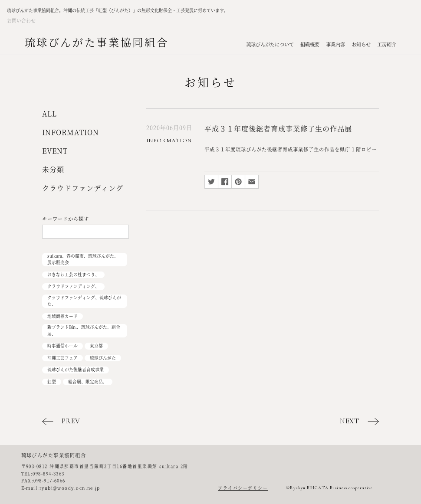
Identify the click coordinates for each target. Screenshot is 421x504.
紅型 (52, 382)
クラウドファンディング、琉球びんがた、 (84, 301)
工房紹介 (387, 44)
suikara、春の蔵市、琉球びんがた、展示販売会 (83, 259)
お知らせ (361, 44)
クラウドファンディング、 (73, 286)
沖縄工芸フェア (62, 358)
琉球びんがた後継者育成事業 (76, 370)
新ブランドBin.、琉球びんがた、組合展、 (84, 331)
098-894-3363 (48, 474)
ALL (49, 113)
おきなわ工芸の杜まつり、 (73, 275)
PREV (71, 421)
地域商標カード (62, 316)
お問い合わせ (21, 20)
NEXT (350, 421)
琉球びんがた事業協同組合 (97, 42)
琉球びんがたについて (270, 44)
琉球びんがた (103, 358)
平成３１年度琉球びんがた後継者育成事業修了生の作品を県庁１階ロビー (291, 149)
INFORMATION (71, 132)
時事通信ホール (62, 346)
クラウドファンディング (83, 188)
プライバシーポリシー (243, 488)
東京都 (96, 346)
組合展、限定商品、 (88, 382)
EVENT (55, 151)
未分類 (53, 169)
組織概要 (310, 44)
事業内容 (335, 44)
